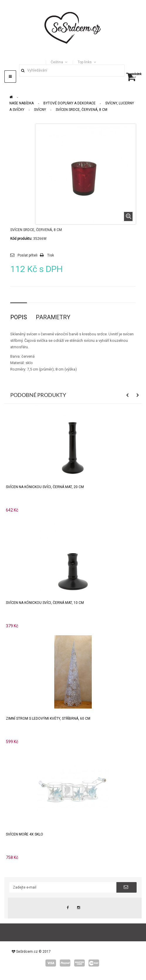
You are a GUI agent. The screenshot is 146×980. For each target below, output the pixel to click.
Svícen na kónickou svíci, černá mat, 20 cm (45, 487)
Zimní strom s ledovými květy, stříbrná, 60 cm (48, 719)
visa (51, 963)
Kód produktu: (21, 239)
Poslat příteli (28, 255)
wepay (94, 963)
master (79, 963)
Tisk (51, 255)
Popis (19, 317)
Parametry (53, 317)
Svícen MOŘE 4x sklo (24, 834)
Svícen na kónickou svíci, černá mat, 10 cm (45, 603)
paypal (65, 963)
